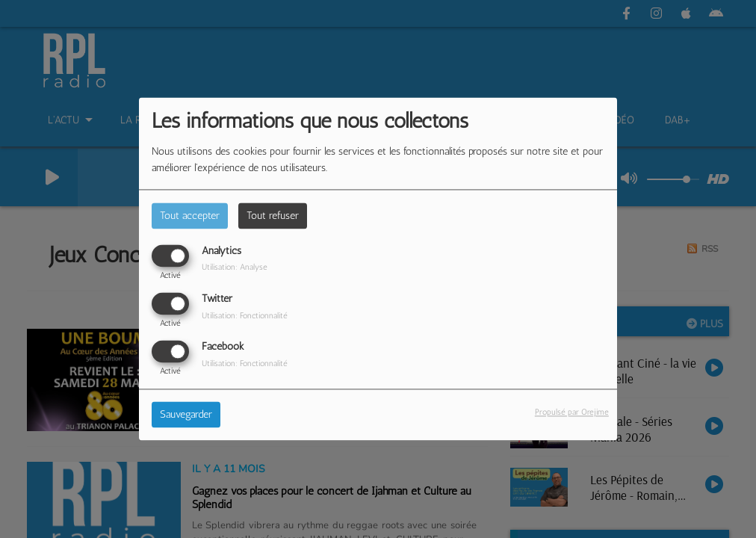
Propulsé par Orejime (572, 412)
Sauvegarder (186, 415)
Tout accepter (190, 216)
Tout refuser (273, 216)
